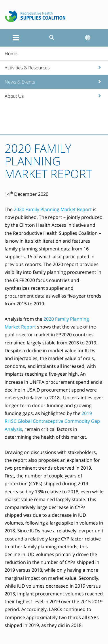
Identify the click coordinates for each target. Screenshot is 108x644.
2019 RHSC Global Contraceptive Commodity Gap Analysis (52, 421)
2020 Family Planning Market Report (53, 209)
